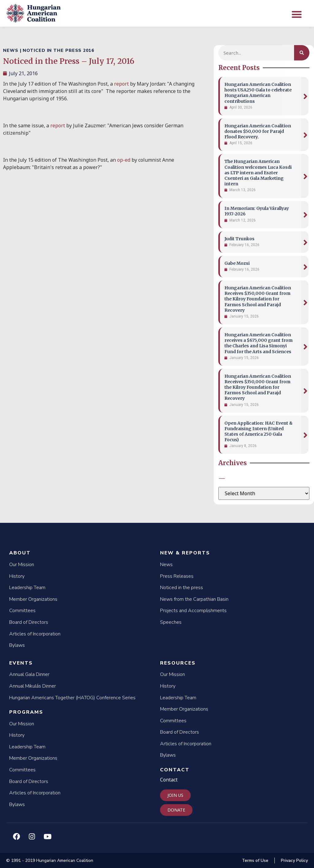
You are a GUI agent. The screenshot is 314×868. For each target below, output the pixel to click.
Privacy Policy (294, 860)
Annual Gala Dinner (29, 674)
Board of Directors (29, 622)
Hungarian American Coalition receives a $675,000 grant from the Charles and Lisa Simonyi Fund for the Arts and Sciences (258, 343)
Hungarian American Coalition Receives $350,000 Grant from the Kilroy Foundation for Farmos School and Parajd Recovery (258, 299)
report (121, 84)
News (166, 565)
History (17, 576)
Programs (26, 712)
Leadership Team (27, 588)
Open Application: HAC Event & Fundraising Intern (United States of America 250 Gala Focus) (258, 432)
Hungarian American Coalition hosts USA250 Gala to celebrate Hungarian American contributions (258, 93)
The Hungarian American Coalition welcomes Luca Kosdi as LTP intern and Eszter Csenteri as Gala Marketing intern (258, 173)
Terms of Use (255, 860)
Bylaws (17, 645)
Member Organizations (33, 599)
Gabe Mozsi (237, 263)
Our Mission (22, 565)
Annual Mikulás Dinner (33, 686)
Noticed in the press (182, 588)
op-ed (124, 160)
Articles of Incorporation (35, 634)
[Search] (302, 53)
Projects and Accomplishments (193, 611)
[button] (297, 14)
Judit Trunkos (239, 239)
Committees (22, 611)
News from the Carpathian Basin (194, 599)
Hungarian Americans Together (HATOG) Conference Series (72, 698)
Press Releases (177, 576)
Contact (175, 770)
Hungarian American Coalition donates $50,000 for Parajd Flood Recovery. (258, 131)
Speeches (171, 622)
